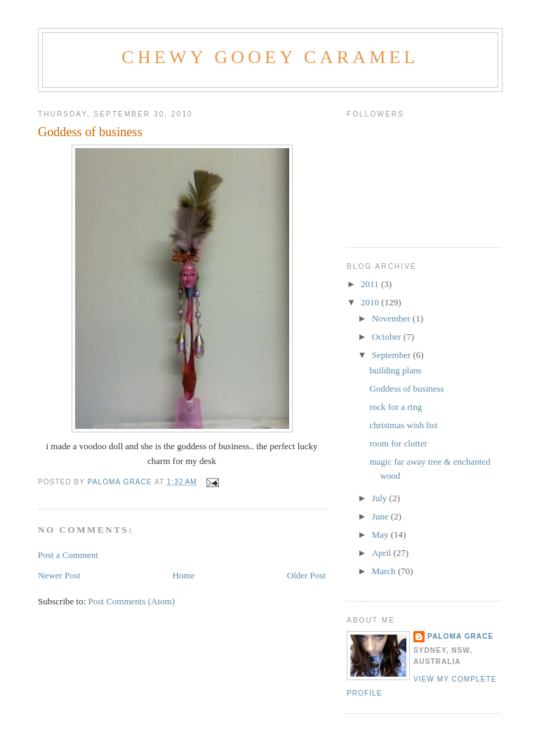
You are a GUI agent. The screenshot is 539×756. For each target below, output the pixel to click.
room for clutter (398, 443)
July (381, 498)
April (383, 553)
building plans (395, 370)
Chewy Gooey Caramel (270, 57)
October (388, 337)
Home (184, 575)
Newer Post (59, 575)
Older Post (306, 575)
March (385, 571)
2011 (371, 284)
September (393, 355)
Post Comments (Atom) (132, 601)
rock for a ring (395, 407)
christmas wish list (403, 425)
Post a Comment (68, 555)
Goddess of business (406, 389)
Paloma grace (460, 636)
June (381, 516)
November (392, 318)
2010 (371, 302)
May (381, 535)
